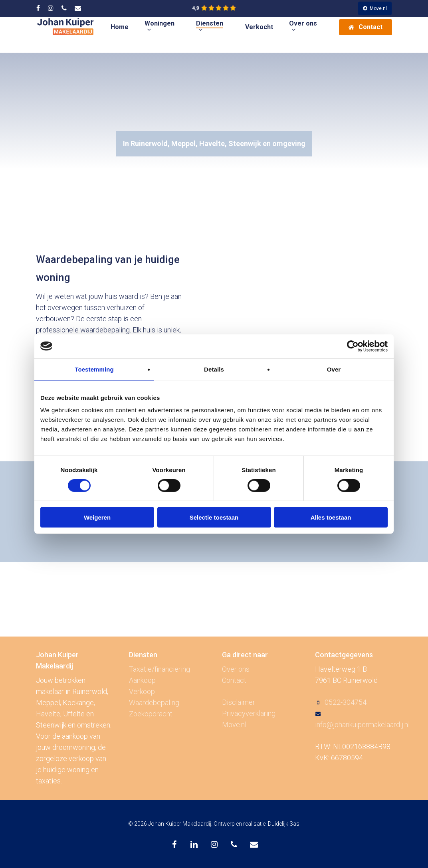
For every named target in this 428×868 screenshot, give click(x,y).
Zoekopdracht (151, 714)
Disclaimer (239, 702)
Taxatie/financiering (160, 669)
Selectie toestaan (214, 517)
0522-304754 (346, 702)
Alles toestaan (331, 517)
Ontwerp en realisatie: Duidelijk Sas (257, 824)
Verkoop (142, 691)
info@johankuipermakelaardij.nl (362, 725)
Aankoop (142, 680)
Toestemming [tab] (94, 369)
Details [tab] (214, 369)
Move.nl (234, 725)
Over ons (236, 669)
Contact (234, 680)
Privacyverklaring (249, 713)
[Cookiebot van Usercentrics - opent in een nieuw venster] (353, 346)
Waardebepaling (154, 703)
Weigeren (97, 517)
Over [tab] (334, 369)
